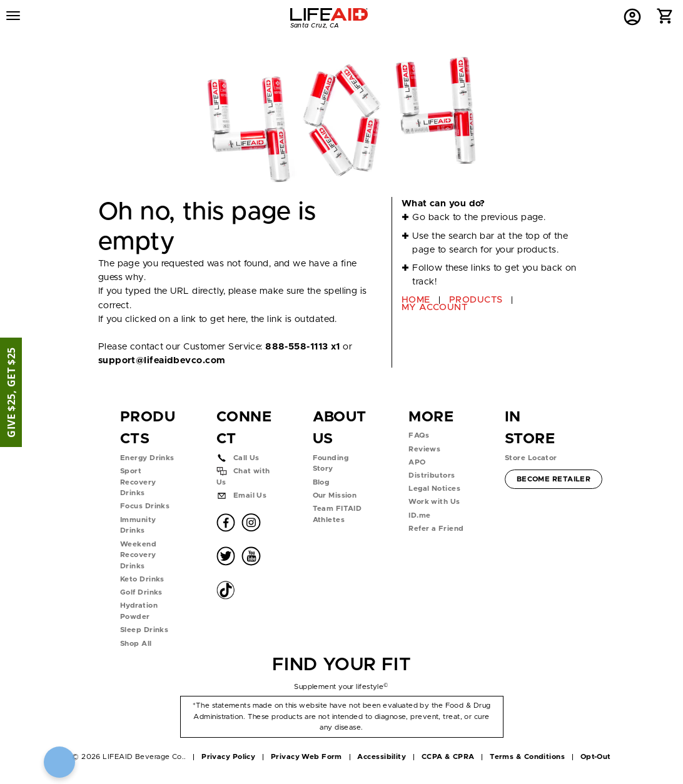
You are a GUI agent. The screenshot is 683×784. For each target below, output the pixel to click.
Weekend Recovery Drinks (138, 555)
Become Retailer (554, 478)
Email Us (250, 495)
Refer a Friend (436, 529)
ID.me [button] (419, 515)
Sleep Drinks (144, 630)
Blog (321, 482)
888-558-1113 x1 (303, 347)
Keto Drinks (142, 579)
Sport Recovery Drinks (138, 482)
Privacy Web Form (306, 757)
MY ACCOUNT (434, 307)
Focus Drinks (145, 506)
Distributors (432, 475)
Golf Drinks (141, 592)
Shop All (136, 644)
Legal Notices (434, 489)
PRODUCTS (476, 300)
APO (417, 462)
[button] (665, 19)
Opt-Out (596, 757)
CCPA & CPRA (448, 757)
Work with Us (434, 502)
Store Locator (531, 458)
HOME (416, 300)
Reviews (424, 449)
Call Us (246, 458)
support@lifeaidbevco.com (162, 360)
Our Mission (335, 495)
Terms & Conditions (527, 757)
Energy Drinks (147, 458)
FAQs (419, 435)
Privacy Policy (228, 757)
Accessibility (382, 757)
